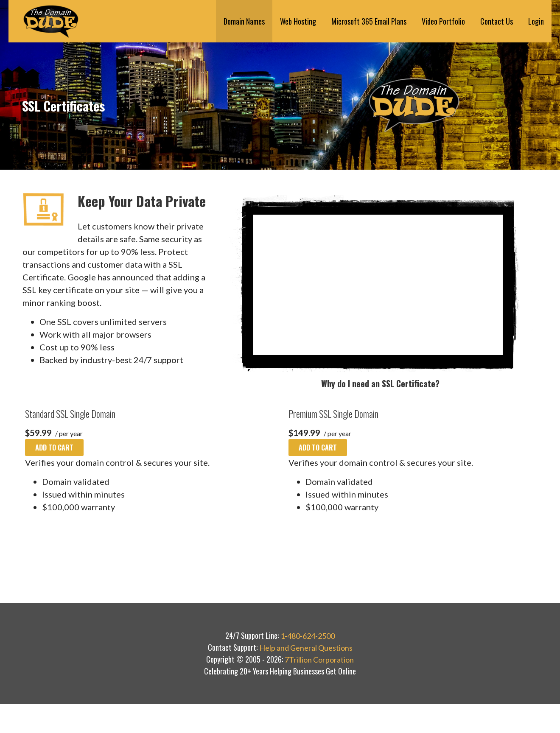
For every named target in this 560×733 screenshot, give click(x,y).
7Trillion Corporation (319, 660)
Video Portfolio (443, 21)
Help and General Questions (306, 648)
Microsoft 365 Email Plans (369, 21)
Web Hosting (298, 21)
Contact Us (497, 21)
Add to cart (54, 448)
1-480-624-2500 (308, 636)
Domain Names (244, 21)
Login (536, 21)
